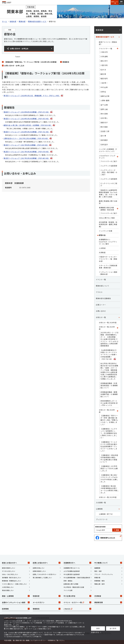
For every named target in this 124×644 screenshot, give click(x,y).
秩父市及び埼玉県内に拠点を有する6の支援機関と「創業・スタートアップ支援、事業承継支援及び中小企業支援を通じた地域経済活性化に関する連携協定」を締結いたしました (109, 370)
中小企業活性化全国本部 (72, 573)
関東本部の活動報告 (103, 297)
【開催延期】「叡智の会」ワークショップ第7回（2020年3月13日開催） (31, 61)
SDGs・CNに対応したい (10, 573)
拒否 (98, 628)
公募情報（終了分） (106, 513)
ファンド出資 (68, 589)
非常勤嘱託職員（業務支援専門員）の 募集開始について (109, 393)
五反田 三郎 (105, 130)
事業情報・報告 (99, 580)
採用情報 (16, 608)
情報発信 (47, 608)
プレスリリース (102, 518)
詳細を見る (95, 632)
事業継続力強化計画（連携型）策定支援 (106, 208)
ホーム (4, 20)
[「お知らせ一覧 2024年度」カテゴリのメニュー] (117, 410)
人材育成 (102, 247)
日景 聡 (103, 91)
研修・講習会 (68, 580)
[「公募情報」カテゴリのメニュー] (119, 508)
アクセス (99, 291)
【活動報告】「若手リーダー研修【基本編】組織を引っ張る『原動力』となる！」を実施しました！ (109, 419)
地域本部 (13, 20)
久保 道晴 (104, 55)
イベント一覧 (101, 278)
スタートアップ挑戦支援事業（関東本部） (108, 266)
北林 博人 (104, 117)
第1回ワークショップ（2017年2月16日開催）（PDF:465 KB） (28, 157)
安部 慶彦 (104, 139)
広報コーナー (101, 304)
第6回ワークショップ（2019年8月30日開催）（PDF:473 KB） (28, 111)
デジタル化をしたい (9, 570)
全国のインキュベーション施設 (16, 601)
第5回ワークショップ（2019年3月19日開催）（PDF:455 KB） (28, 118)
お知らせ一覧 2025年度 (107, 327)
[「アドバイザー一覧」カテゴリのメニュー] (117, 48)
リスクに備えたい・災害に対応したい (14, 583)
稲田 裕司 (104, 77)
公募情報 (99, 508)
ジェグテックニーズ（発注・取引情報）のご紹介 (109, 171)
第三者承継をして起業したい (42, 577)
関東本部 (22, 20)
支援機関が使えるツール (72, 567)
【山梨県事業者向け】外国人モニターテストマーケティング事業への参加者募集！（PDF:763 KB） (109, 354)
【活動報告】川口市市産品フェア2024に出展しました (109, 467)
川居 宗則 (104, 64)
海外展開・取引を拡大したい (11, 577)
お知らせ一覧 (101, 316)
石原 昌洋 (104, 143)
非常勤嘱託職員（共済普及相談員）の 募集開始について (109, 384)
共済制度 (102, 251)
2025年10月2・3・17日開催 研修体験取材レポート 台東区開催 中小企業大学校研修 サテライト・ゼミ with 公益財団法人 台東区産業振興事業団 (109, 338)
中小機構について (108, 562)
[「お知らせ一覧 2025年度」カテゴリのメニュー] (117, 327)
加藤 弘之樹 (105, 95)
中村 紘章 (104, 86)
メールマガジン (47, 601)
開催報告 (66, 61)
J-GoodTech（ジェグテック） (107, 156)
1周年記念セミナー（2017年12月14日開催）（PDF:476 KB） (28, 137)
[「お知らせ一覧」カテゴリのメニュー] (119, 316)
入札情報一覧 (101, 502)
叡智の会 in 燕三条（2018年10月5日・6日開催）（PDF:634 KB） (29, 124)
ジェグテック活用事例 (109, 178)
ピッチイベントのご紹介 (109, 183)
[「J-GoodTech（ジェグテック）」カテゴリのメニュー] (117, 156)
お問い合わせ (101, 310)
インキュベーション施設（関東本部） (108, 272)
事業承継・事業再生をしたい (11, 580)
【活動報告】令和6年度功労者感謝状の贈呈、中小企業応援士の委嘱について (109, 457)
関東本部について (103, 285)
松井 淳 (103, 69)
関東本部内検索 (100, 526)
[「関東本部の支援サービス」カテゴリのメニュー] (119, 36)
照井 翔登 (104, 126)
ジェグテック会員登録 (109, 165)
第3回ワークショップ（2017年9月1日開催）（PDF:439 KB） (28, 144)
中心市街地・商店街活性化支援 (74, 586)
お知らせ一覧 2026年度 (108, 321)
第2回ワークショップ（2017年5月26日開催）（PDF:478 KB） (28, 151)
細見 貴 (103, 73)
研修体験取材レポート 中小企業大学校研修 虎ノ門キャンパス (110, 402)
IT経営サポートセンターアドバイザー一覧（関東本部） (108, 258)
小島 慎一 (104, 82)
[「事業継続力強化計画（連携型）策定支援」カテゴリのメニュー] (117, 208)
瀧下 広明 (104, 104)
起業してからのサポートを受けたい (44, 573)
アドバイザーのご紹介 (109, 160)
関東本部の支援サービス (37, 20)
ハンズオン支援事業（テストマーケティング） (108, 149)
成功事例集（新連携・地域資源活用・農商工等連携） (108, 223)
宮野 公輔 (104, 108)
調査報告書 (108, 601)
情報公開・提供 (99, 583)
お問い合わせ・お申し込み (14, 65)
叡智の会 (102, 234)
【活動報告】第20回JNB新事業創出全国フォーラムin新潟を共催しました (110, 488)
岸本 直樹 (104, 113)
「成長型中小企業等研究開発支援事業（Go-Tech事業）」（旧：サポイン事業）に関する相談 (108, 192)
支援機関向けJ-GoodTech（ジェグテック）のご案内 (108, 241)
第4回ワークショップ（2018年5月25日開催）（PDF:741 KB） (28, 131)
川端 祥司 (104, 51)
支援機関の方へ (77, 562)
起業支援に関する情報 (71, 583)
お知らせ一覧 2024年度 (107, 410)
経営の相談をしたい (9, 567)
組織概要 (97, 567)
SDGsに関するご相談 (107, 217)
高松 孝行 (104, 60)
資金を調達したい (8, 589)
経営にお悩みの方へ (16, 562)
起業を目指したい (39, 567)
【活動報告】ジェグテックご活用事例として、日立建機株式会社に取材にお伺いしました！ (109, 432)
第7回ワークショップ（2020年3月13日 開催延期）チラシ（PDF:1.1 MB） (33, 95)
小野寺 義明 (105, 99)
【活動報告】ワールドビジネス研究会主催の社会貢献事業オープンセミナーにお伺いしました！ (109, 445)
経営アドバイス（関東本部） (108, 42)
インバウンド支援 (106, 230)
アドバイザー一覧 (106, 48)
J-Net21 (77, 608)
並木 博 (103, 135)
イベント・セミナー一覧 (77, 601)
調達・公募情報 (16, 595)
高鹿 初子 (104, 121)
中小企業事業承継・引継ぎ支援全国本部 (77, 577)
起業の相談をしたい (39, 570)
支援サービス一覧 (115, 2)
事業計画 (97, 577)
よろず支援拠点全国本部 (72, 570)
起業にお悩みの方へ (47, 562)
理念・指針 (98, 570)
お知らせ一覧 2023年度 (108, 496)
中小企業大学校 (77, 595)
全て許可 (113, 628)
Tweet (18, 56)
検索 (117, 529)
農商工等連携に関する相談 (108, 201)
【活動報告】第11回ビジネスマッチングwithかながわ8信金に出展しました (109, 477)
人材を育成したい (8, 586)
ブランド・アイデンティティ (104, 573)
